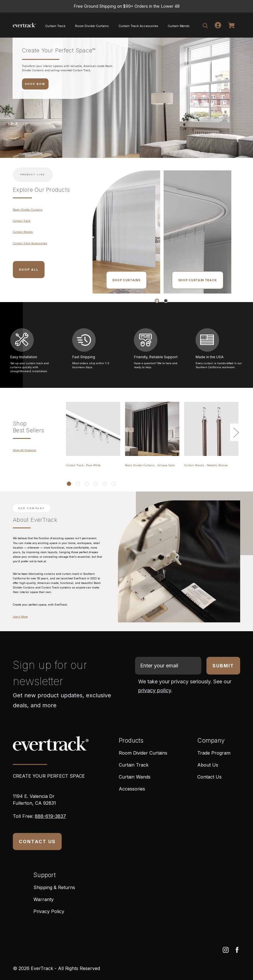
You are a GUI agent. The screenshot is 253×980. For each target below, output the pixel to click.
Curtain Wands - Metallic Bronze (206, 465)
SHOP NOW (35, 84)
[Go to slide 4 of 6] (96, 484)
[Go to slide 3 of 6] (87, 484)
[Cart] (233, 25)
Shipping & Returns (54, 887)
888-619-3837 (50, 816)
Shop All (29, 270)
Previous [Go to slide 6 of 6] (68, 432)
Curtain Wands (179, 26)
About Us (208, 765)
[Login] (218, 25)
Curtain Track (55, 26)
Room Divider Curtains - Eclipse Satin (150, 465)
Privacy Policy (49, 911)
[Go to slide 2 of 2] (166, 301)
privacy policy (155, 690)
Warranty (44, 899)
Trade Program (214, 753)
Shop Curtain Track (198, 280)
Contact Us (209, 777)
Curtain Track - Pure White (83, 465)
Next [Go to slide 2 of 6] (236, 432)
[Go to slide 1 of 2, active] (157, 301)
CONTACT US (37, 842)
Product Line (33, 175)
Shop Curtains (126, 280)
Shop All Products (25, 450)
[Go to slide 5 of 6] (105, 484)
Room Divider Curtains (92, 26)
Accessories (132, 789)
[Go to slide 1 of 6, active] (69, 484)
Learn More (20, 617)
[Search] (205, 25)
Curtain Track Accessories (138, 26)
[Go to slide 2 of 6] (78, 484)
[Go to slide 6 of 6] (114, 484)
